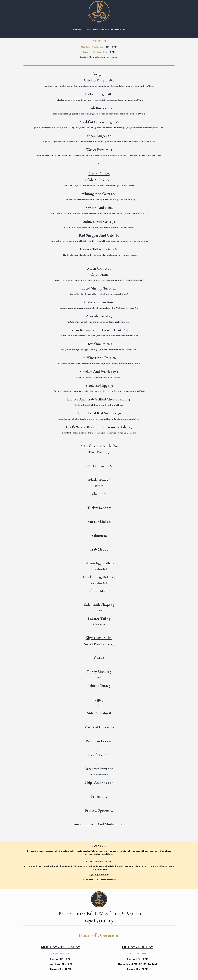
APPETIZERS (82, 29)
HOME (75, 29)
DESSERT (122, 29)
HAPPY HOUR (107, 29)
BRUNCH (99, 29)
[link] (99, 11)
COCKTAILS (91, 29)
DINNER (115, 29)
